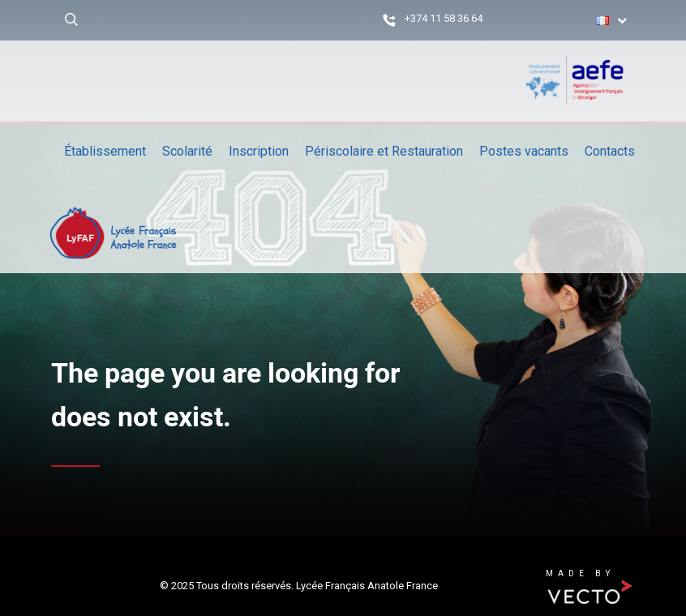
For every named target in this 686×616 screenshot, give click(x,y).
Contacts (610, 151)
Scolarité (187, 151)
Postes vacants (524, 151)
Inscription (259, 151)
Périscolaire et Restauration (384, 151)
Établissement (105, 151)
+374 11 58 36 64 (444, 18)
